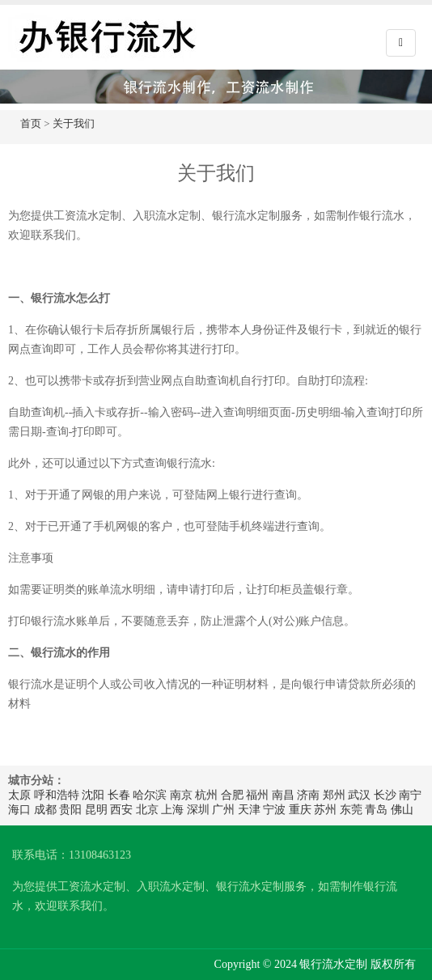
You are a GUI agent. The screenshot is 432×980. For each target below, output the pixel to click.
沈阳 (93, 795)
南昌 (283, 795)
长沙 (385, 795)
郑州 (334, 795)
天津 (249, 810)
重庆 (300, 810)
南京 (181, 795)
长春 (119, 795)
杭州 (206, 795)
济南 (308, 795)
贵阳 (70, 810)
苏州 (325, 810)
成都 (45, 810)
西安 (121, 810)
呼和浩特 (57, 795)
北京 (147, 810)
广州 (223, 810)
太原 (19, 795)
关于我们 (74, 123)
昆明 (96, 810)
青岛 (376, 810)
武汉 (359, 795)
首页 (31, 123)
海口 (19, 810)
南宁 (410, 795)
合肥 (232, 795)
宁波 (274, 810)
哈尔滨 (150, 795)
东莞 (351, 810)
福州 (257, 795)
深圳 (198, 810)
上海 (172, 810)
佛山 (402, 810)
